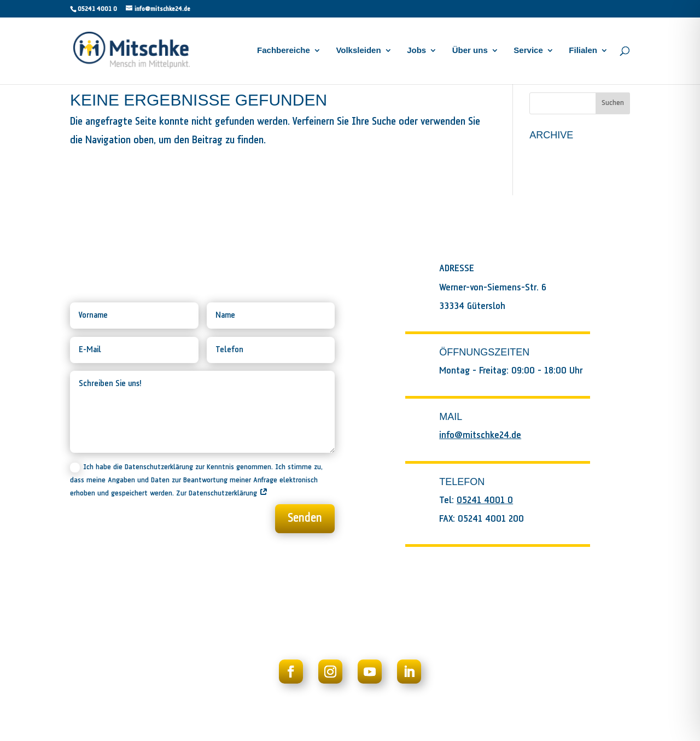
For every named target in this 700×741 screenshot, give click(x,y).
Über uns (470, 51)
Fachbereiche (284, 51)
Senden (305, 518)
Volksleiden (358, 51)
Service (528, 51)
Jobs (416, 51)
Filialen (583, 51)
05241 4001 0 (97, 9)
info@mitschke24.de (480, 436)
